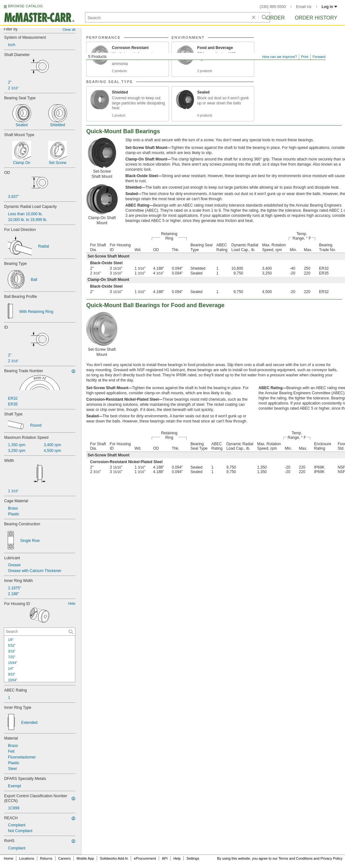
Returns (46, 858)
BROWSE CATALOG (25, 6)
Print (305, 57)
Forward (319, 57)
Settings (193, 858)
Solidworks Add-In (114, 858)
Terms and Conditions (296, 858)
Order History (316, 18)
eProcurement (145, 858)
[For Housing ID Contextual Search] (40, 632)
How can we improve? (280, 57)
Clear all (69, 29)
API (165, 858)
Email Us (304, 7)
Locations (27, 858)
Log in (329, 7)
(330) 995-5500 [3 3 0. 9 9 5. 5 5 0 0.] (273, 7)
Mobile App (85, 858)
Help (177, 858)
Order (275, 18)
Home (8, 858)
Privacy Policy (332, 858)
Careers (64, 858)
